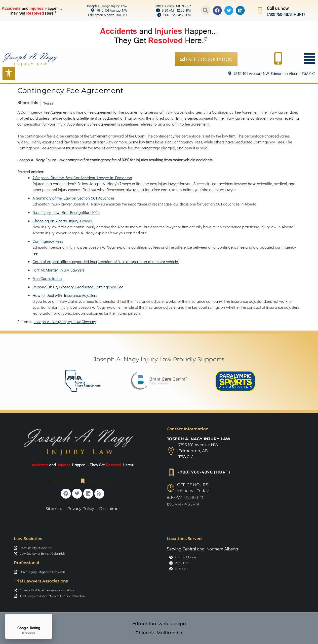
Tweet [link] (48, 103)
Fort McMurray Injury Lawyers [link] (59, 270)
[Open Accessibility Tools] (9, 73)
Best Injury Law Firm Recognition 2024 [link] (66, 212)
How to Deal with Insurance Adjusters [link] (65, 295)
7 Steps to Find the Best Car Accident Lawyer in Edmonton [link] (82, 178)
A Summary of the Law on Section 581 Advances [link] (74, 198)
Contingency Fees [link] (48, 241)
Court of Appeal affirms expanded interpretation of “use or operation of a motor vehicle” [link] (106, 261)
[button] (205, 10)
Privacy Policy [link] (81, 509)
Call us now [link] (278, 8)
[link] (95, 6)
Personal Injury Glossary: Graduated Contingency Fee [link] (78, 287)
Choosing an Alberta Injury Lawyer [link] (62, 221)
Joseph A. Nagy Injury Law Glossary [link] (65, 322)
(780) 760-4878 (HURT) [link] (286, 14)
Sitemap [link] (54, 509)
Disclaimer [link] (110, 509)
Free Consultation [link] (47, 278)
